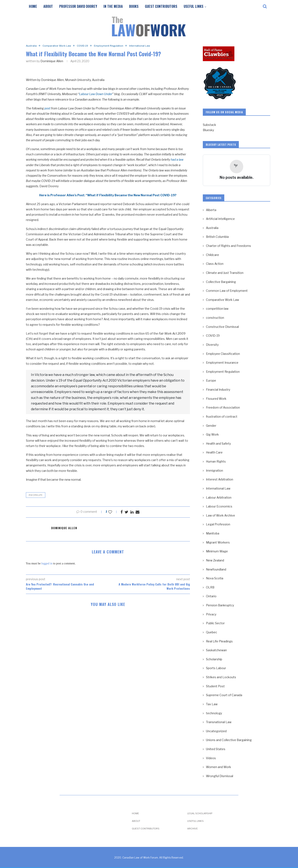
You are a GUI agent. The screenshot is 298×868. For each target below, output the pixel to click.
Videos (211, 758)
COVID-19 (86, 46)
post (47, 108)
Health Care (214, 452)
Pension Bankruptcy (220, 605)
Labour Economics (219, 506)
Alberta (211, 210)
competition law (217, 309)
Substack (209, 125)
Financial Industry (218, 390)
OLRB (210, 587)
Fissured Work (216, 399)
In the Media (113, 6)
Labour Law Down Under (96, 94)
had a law (177, 160)
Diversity (212, 345)
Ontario (211, 596)
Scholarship (214, 659)
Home (33, 6)
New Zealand (215, 560)
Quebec (212, 632)
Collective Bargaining (221, 282)
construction (215, 318)
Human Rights (216, 461)
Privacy (211, 614)
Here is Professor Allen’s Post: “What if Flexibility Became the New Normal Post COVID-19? (108, 195)
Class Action (215, 264)
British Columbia (217, 237)
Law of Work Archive (220, 515)
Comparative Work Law (59, 46)
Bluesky (208, 130)
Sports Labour (216, 668)
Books (134, 6)
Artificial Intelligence (220, 219)
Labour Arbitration (219, 497)
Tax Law (212, 704)
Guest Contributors (161, 6)
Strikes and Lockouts (221, 677)
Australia (32, 46)
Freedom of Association (223, 407)
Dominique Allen (52, 61)
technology (214, 713)
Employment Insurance (222, 363)
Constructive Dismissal (222, 327)
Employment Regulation (114, 46)
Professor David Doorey (78, 6)
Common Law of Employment (227, 291)
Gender (211, 426)
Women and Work (218, 767)
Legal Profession (218, 524)
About (48, 6)
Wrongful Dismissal (220, 776)
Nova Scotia (215, 578)
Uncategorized (216, 731)
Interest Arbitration (220, 479)
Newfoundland (216, 569)
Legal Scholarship (200, 813)
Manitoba (213, 533)
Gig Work (212, 434)
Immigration (214, 470)
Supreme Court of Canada (224, 695)
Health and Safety (218, 443)
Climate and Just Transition (225, 273)
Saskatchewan (216, 650)
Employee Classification (223, 354)
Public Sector (215, 623)
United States (216, 749)
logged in (47, 564)
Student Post (215, 686)
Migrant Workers (218, 542)
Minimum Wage (217, 551)
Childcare (212, 255)
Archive (192, 829)
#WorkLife (36, 495)
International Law (147, 46)
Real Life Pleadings (219, 641)
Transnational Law (219, 722)
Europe (211, 380)
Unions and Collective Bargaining (229, 740)
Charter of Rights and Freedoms (229, 246)
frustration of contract (222, 417)
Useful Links (194, 6)
